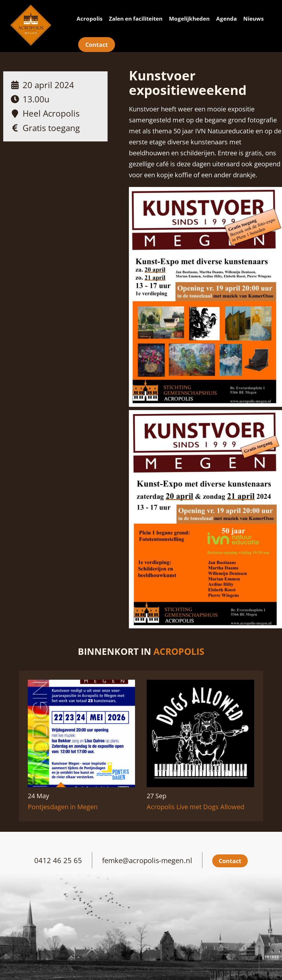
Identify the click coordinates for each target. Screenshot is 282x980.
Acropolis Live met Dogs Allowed (195, 807)
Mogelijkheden (189, 19)
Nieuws (253, 19)
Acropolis (89, 19)
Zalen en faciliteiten (136, 19)
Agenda (226, 19)
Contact (97, 45)
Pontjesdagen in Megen (63, 807)
